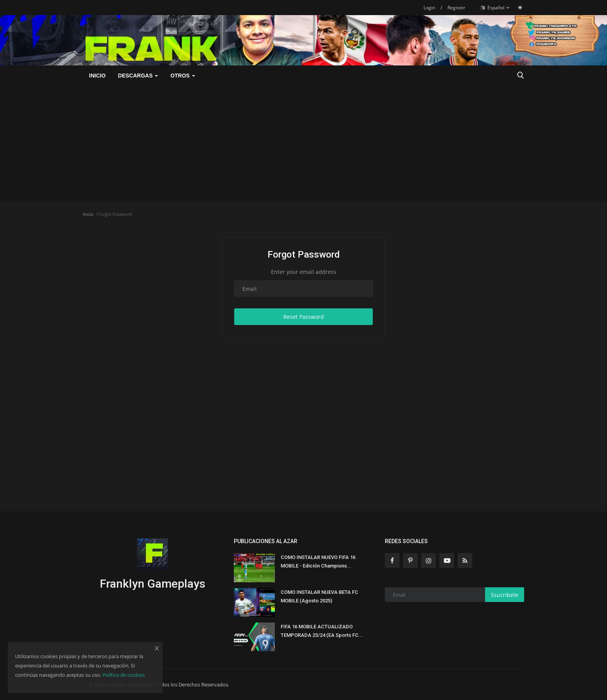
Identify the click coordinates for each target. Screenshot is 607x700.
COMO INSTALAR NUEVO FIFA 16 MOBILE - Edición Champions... (318, 562)
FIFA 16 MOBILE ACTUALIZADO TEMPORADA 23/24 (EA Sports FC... (322, 631)
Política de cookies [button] (124, 675)
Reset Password (304, 317)
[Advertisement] (303, 143)
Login (429, 8)
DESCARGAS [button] (138, 76)
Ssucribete (505, 595)
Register (456, 8)
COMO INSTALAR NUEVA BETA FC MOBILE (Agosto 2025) (319, 596)
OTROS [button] (183, 76)
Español (495, 8)
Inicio (97, 76)
